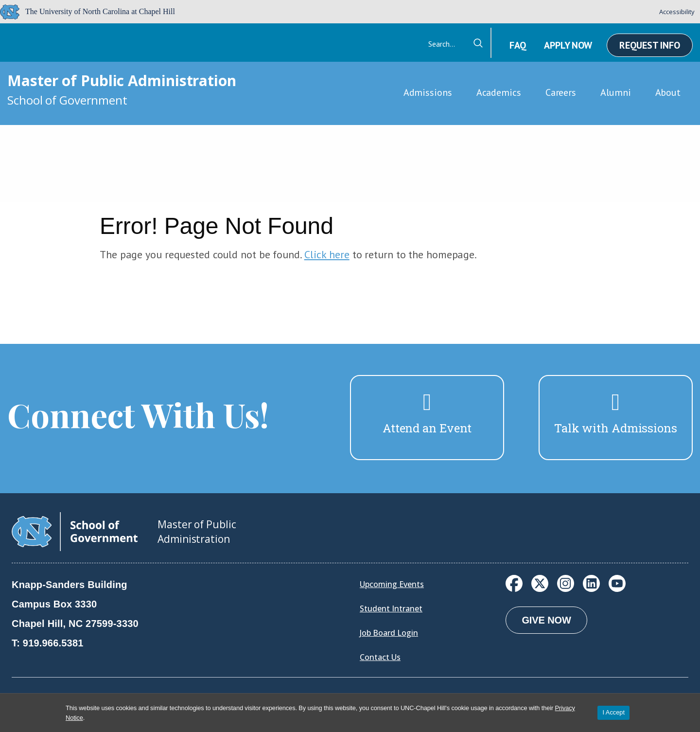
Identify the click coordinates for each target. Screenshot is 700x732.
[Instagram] (566, 583)
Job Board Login (389, 633)
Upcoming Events (392, 584)
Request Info (650, 45)
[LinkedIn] (591, 583)
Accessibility (677, 12)
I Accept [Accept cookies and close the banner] (613, 712)
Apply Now (568, 45)
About (668, 92)
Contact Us (380, 657)
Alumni (615, 92)
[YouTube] (617, 583)
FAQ (518, 45)
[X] (540, 583)
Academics (499, 92)
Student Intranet (391, 608)
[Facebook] (514, 583)
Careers (561, 92)
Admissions (428, 92)
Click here (327, 254)
